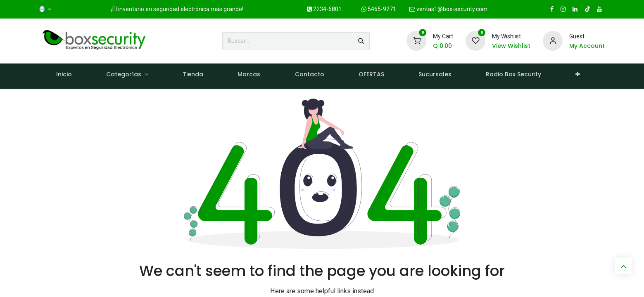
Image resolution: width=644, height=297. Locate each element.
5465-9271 (379, 9)
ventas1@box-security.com (448, 9)
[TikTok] (587, 9)
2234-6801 (324, 9)
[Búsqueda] (361, 41)
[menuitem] (64, 76)
